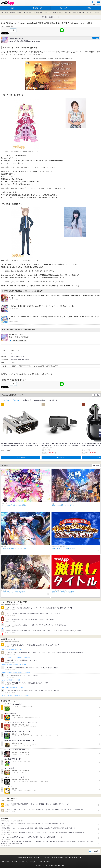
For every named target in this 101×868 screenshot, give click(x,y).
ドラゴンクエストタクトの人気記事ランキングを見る (16, 695)
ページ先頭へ (95, 851)
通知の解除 (60, 857)
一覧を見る (96, 395)
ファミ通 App (8, 3)
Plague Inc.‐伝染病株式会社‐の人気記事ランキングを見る (16, 672)
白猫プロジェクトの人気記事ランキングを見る (14, 665)
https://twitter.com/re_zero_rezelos (20, 360)
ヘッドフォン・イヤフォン (11, 400)
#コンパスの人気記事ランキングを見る (12, 650)
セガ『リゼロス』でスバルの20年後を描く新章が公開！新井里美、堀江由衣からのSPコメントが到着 (69, 13)
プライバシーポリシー (48, 857)
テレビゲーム (53, 400)
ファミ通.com (69, 857)
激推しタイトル (54, 17)
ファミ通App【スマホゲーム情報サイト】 (13, 13)
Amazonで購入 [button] (20, 457)
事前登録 (45, 17)
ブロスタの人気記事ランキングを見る (12, 680)
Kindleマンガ (27, 400)
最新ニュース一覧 (32, 13)
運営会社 (37, 857)
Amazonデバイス (40, 400)
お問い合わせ (22, 857)
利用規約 (30, 857)
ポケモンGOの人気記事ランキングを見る (12, 688)
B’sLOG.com (78, 857)
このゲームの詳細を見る (19, 341)
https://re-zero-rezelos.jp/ (17, 357)
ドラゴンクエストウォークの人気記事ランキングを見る (16, 657)
